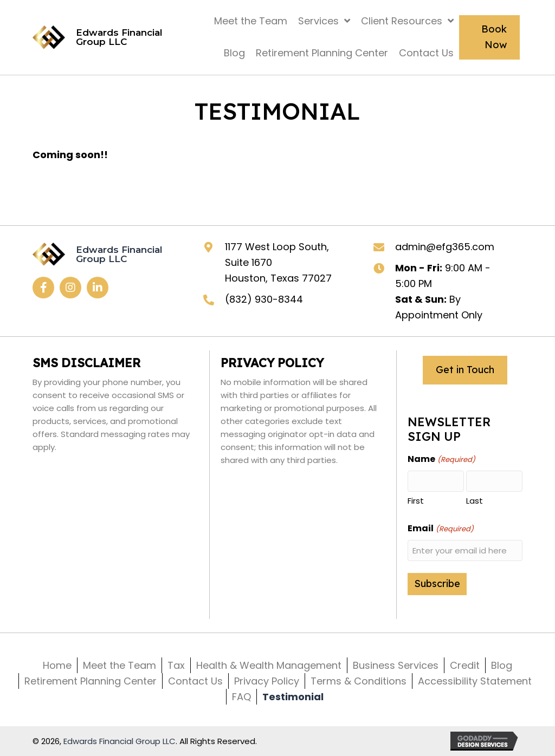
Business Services (396, 665)
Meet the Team (120, 665)
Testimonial (293, 697)
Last (475, 501)
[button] (43, 288)
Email (440, 529)
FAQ (241, 697)
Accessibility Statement (475, 681)
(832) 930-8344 (264, 299)
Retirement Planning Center (91, 681)
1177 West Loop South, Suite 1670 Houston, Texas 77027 (278, 262)
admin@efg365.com (445, 247)
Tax (176, 665)
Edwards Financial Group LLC (120, 741)
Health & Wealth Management (269, 665)
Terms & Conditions (359, 681)
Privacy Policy (267, 681)
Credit (465, 665)
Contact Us (195, 681)
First (416, 501)
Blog (502, 665)
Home (57, 665)
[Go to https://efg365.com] (105, 37)
